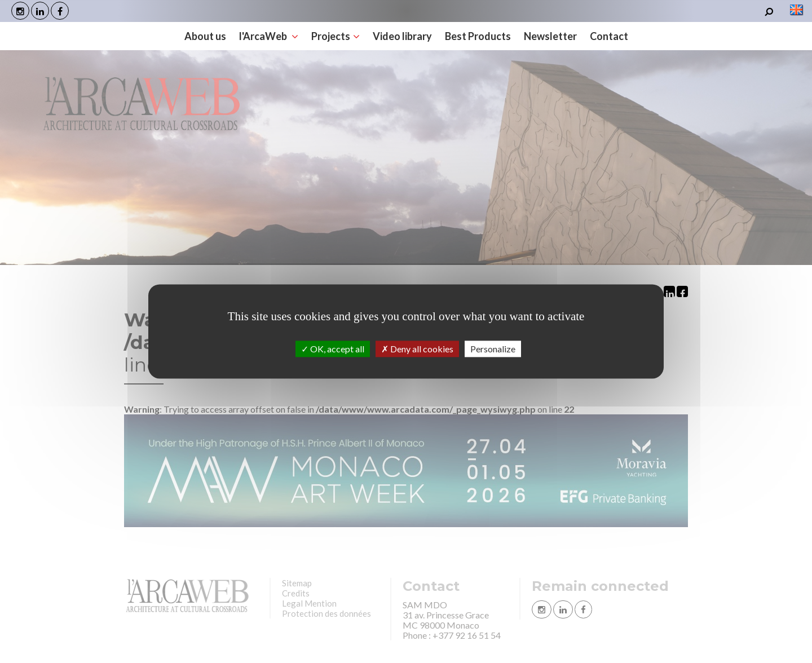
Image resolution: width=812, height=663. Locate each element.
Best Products (478, 36)
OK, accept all (333, 349)
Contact (609, 36)
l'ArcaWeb (269, 36)
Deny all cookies (417, 349)
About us (205, 36)
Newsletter (550, 36)
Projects (336, 36)
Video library (402, 36)
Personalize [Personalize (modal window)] (493, 349)
